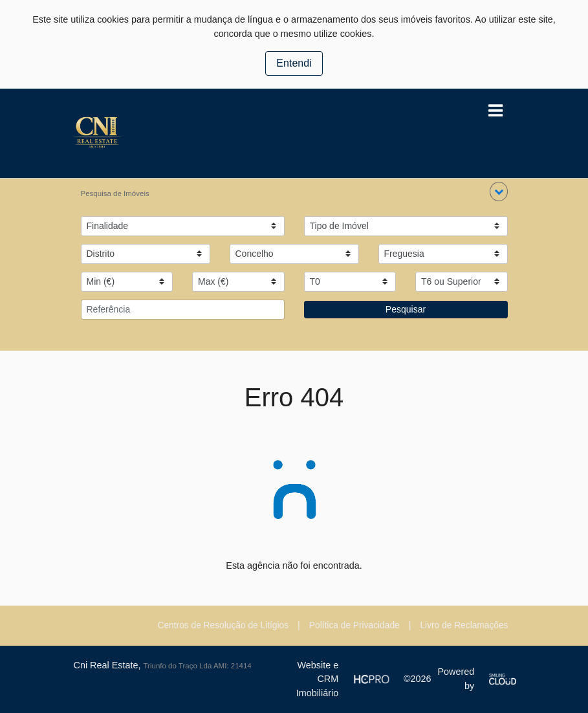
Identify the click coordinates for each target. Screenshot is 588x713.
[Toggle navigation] (496, 111)
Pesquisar (406, 309)
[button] (499, 192)
